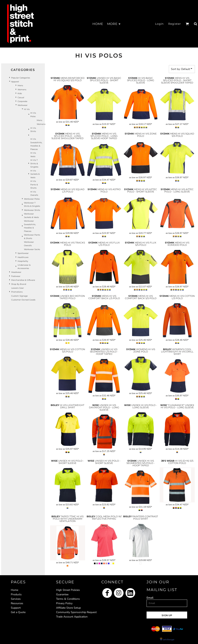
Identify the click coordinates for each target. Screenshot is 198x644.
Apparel (15, 82)
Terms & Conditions (68, 599)
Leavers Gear (17, 288)
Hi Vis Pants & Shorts (34, 185)
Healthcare (23, 257)
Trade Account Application (72, 617)
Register (175, 24)
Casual (21, 97)
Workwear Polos (32, 199)
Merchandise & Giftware (23, 280)
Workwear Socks (32, 249)
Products (16, 594)
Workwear (23, 105)
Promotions (17, 292)
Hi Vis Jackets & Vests (35, 174)
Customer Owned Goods (23, 300)
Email (150, 598)
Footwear (16, 276)
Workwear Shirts (32, 210)
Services (16, 599)
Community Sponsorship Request (76, 612)
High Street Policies (68, 590)
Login (159, 24)
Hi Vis (27, 109)
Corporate (22, 101)
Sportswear (23, 253)
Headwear (16, 272)
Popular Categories (21, 78)
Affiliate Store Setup (68, 608)
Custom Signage (19, 296)
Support (16, 608)
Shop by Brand (19, 284)
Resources (17, 603)
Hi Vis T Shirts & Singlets (34, 163)
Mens (20, 85)
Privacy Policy (64, 603)
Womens (22, 90)
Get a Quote (18, 612)
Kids (20, 93)
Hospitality (23, 261)
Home (15, 590)
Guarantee (62, 594)
